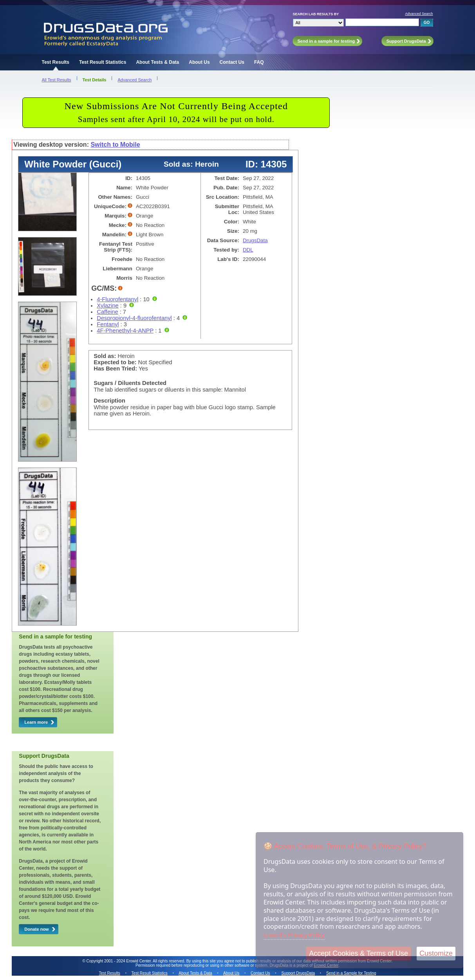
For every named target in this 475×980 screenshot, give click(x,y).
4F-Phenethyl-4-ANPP (125, 331)
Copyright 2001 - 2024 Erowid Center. (119, 961)
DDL (248, 250)
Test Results (56, 62)
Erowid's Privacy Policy (294, 935)
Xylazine (107, 306)
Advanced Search (419, 14)
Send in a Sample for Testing (351, 973)
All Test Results (57, 80)
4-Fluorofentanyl (117, 299)
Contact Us (232, 62)
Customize (436, 953)
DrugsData (255, 240)
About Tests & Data (157, 62)
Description (109, 401)
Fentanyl (108, 324)
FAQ (259, 62)
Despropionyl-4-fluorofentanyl (134, 318)
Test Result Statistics (103, 62)
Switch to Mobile (115, 145)
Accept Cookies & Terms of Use (359, 953)
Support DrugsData (298, 973)
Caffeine (107, 312)
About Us (199, 62)
